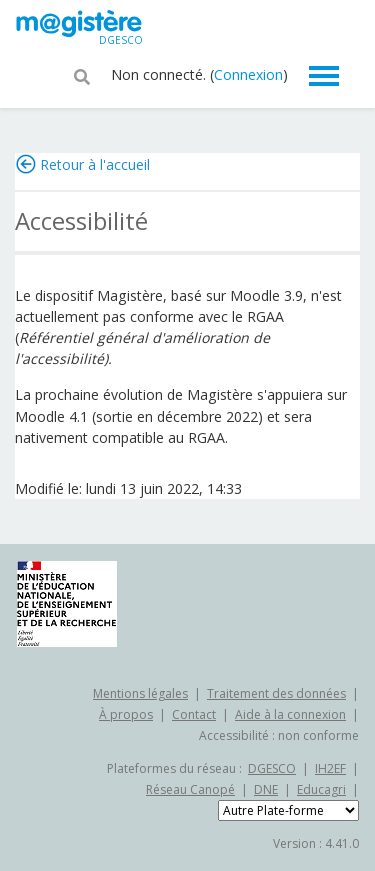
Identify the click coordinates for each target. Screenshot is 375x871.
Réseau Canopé (190, 789)
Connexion (248, 74)
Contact (194, 714)
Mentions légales (140, 693)
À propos (126, 714)
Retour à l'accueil (95, 164)
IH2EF (330, 768)
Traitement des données (276, 693)
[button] (82, 75)
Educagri (321, 789)
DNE (266, 789)
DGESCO (272, 768)
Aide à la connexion (290, 714)
